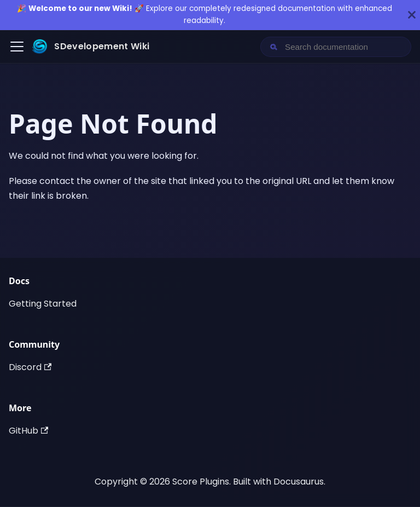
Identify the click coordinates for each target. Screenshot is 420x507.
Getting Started (43, 304)
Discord (30, 367)
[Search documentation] (345, 47)
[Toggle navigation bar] (17, 47)
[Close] (412, 15)
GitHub (28, 431)
